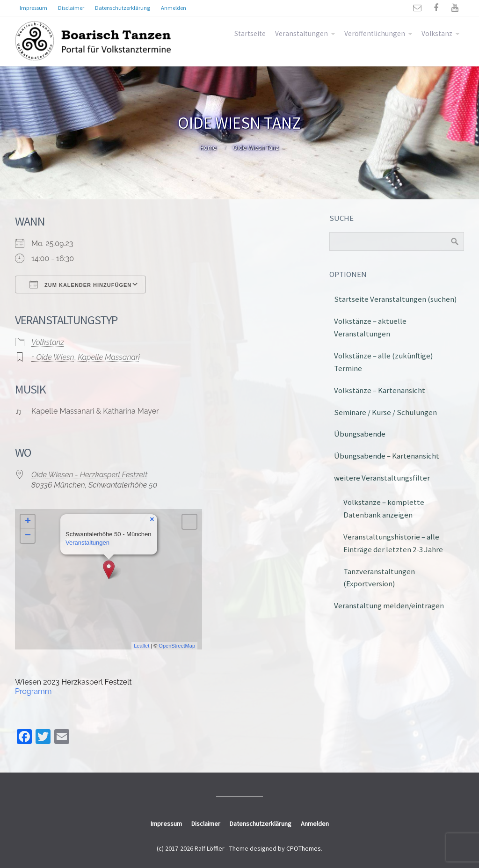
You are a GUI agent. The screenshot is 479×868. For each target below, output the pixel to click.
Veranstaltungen (301, 33)
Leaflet (142, 646)
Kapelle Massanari (109, 357)
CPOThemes (304, 848)
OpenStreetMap (177, 646)
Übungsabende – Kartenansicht (387, 456)
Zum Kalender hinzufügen (80, 284)
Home (208, 147)
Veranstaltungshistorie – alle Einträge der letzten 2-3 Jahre (393, 543)
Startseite (250, 33)
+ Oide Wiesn (53, 357)
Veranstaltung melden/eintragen (389, 605)
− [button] (28, 536)
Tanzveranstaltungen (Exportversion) (379, 578)
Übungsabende (360, 434)
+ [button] (28, 522)
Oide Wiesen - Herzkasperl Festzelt (89, 475)
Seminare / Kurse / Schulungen (385, 412)
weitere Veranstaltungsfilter (382, 478)
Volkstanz (437, 33)
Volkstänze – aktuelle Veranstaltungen (370, 327)
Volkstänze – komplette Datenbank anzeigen (384, 508)
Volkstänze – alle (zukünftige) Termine (384, 362)
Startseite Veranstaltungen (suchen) (396, 299)
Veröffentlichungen (375, 33)
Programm (33, 691)
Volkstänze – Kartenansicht (380, 390)
